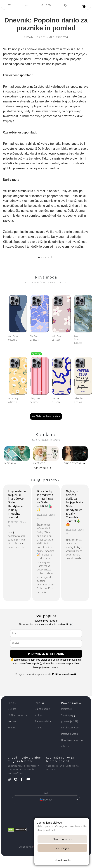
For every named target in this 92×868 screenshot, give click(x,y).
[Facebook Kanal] (23, 780)
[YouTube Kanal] (30, 780)
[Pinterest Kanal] (17, 780)
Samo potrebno (62, 839)
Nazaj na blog (46, 257)
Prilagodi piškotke (62, 860)
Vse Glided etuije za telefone (46, 416)
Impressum (67, 709)
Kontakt (12, 728)
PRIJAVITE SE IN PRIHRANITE (46, 654)
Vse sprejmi (63, 848)
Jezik (46, 793)
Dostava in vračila (70, 734)
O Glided (12, 709)
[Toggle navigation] (9, 5)
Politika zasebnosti (64, 674)
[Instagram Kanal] (11, 780)
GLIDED (46, 5)
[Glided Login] (27, 5)
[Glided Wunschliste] (66, 5)
